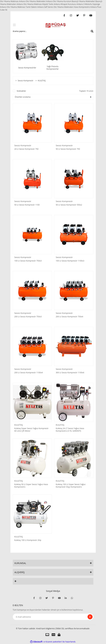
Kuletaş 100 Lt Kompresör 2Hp (28, 540)
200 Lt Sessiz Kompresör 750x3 (28, 317)
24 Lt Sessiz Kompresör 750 (26, 149)
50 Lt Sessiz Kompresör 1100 (27, 205)
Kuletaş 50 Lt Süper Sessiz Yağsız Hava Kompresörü (31, 486)
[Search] (53, 31)
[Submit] (90, 617)
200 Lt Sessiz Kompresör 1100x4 (29, 373)
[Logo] (56, 25)
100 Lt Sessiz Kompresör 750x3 (28, 261)
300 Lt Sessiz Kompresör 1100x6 (70, 373)
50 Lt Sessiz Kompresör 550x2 (69, 205)
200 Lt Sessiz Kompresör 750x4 (69, 317)
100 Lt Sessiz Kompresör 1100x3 (70, 261)
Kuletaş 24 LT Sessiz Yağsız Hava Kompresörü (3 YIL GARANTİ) (70, 430)
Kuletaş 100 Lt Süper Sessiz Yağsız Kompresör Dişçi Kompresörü (71, 486)
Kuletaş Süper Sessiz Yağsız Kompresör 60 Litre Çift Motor (32, 430)
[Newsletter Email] (53, 617)
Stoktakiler (21, 91)
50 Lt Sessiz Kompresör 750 (68, 149)
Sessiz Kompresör (23, 145)
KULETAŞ (19, 425)
